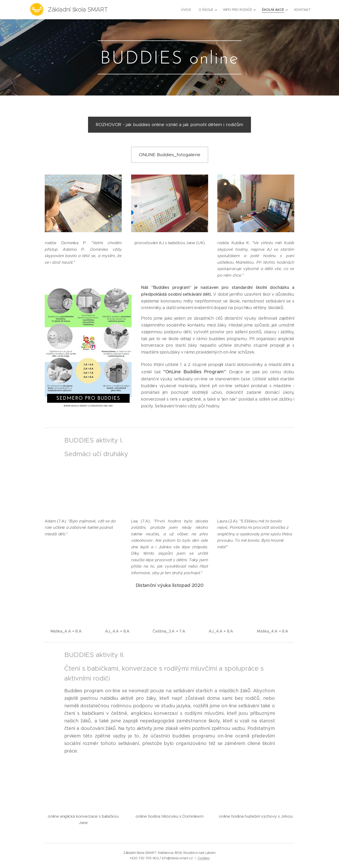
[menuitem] (188, 10)
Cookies (204, 858)
